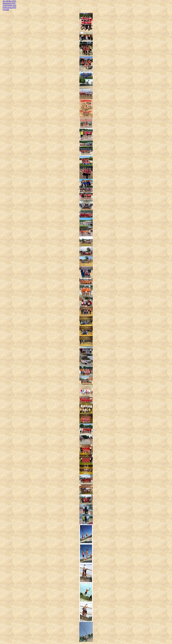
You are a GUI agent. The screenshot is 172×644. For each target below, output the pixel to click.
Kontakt (6, 10)
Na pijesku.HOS (9, 1)
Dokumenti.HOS (9, 5)
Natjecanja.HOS (9, 8)
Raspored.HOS (9, 3)
